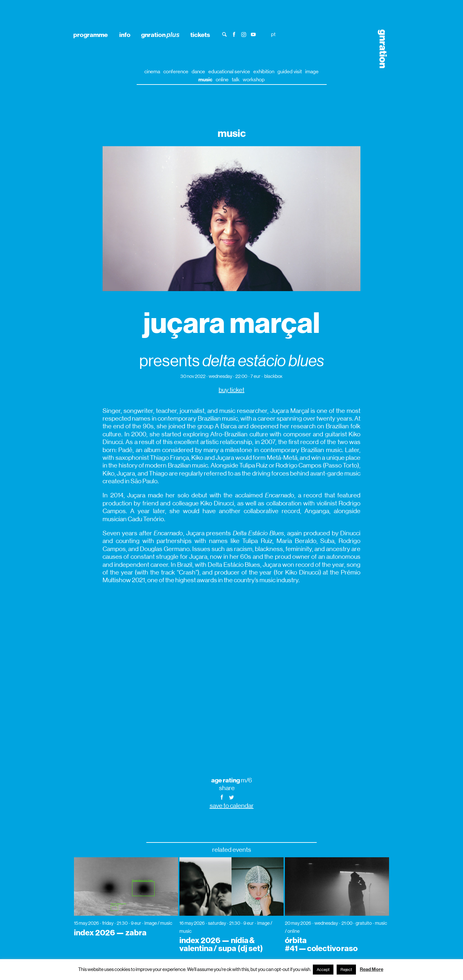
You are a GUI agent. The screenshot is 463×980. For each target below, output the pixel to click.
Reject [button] (346, 970)
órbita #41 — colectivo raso (321, 944)
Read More (372, 969)
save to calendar (232, 806)
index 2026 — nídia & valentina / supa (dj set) (221, 944)
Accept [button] (323, 970)
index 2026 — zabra (110, 933)
